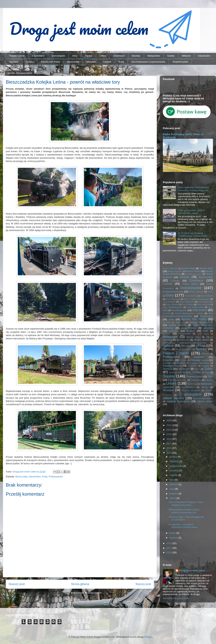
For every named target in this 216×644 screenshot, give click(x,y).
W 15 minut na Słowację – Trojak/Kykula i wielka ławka (192, 235)
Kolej (121, 62)
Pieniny (205, 354)
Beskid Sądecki (175, 271)
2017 (169, 548)
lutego (173, 533)
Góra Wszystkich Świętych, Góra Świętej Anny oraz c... (186, 504)
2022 (169, 439)
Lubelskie (208, 328)
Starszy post (143, 584)
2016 (169, 553)
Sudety (171, 56)
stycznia (174, 538)
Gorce (210, 292)
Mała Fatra (203, 334)
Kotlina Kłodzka (178, 325)
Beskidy (136, 56)
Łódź (205, 331)
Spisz (197, 369)
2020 (169, 448)
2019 (169, 453)
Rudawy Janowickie (200, 363)
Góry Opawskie (206, 302)
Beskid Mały (188, 268)
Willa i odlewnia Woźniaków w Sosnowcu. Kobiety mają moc (193, 189)
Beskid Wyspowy (193, 274)
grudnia (174, 457)
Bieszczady (73, 62)
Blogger (148, 637)
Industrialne (204, 56)
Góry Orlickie (172, 304)
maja (172, 489)
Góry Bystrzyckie (173, 299)
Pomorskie (168, 360)
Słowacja (168, 369)
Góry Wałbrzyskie (195, 307)
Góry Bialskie (207, 296)
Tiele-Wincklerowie (177, 380)
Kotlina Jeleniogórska (201, 322)
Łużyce (167, 334)
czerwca (174, 484)
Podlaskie (199, 357)
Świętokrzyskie (180, 62)
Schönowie (192, 366)
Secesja (205, 366)
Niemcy (167, 349)
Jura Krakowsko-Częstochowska (148, 62)
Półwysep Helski (199, 360)
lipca (172, 480)
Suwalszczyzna (175, 372)
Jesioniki (166, 313)
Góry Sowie (188, 304)
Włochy (205, 387)
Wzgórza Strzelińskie (191, 391)
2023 (169, 434)
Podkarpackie (56, 477)
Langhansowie (189, 328)
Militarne (186, 56)
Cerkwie (107, 62)
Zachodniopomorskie (203, 398)
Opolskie (14, 62)
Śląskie (89, 56)
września (174, 471)
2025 (169, 425)
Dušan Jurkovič (196, 292)
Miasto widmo (201, 340)
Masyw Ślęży (194, 337)
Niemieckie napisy (184, 349)
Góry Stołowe (203, 304)
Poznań (183, 360)
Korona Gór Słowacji (173, 322)
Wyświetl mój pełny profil (176, 598)
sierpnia (174, 475)
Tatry (210, 377)
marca (173, 498)
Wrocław (91, 62)
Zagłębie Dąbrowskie (178, 401)
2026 (169, 420)
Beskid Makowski (170, 268)
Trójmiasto (196, 380)
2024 (169, 430)
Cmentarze (119, 56)
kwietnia (174, 494)
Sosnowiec (184, 369)
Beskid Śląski (193, 271)
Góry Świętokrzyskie (173, 307)
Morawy (186, 346)
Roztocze (181, 363)
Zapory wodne (205, 401)
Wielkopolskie (188, 387)
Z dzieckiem (38, 56)
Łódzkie (191, 331)
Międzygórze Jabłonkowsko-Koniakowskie (184, 343)
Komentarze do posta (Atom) (86, 593)
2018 (169, 543)
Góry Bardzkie (191, 296)
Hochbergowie (179, 310)
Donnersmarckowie (173, 292)
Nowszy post (17, 584)
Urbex (103, 56)
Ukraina (209, 380)
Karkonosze (207, 316)
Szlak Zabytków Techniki (197, 372)
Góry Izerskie (169, 302)
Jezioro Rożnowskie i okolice (189, 313)
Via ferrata (192, 384)
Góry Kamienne (187, 302)
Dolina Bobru (190, 284)
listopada (174, 461)
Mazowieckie (183, 340)
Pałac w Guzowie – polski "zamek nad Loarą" (191, 212)
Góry (75, 56)
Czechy (30, 62)
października (176, 466)
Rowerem (167, 363)
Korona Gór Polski (50, 62)
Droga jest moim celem (192, 570)
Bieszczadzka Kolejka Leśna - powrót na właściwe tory (184, 511)
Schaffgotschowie (172, 366)
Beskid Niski (206, 268)
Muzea (201, 346)
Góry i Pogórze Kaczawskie (197, 299)
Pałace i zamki (17, 56)
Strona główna (80, 584)
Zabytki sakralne (173, 398)
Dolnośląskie (58, 56)
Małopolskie (154, 56)
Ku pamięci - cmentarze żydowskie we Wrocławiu (183, 526)
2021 (169, 444)
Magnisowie (185, 334)
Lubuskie (174, 331)
